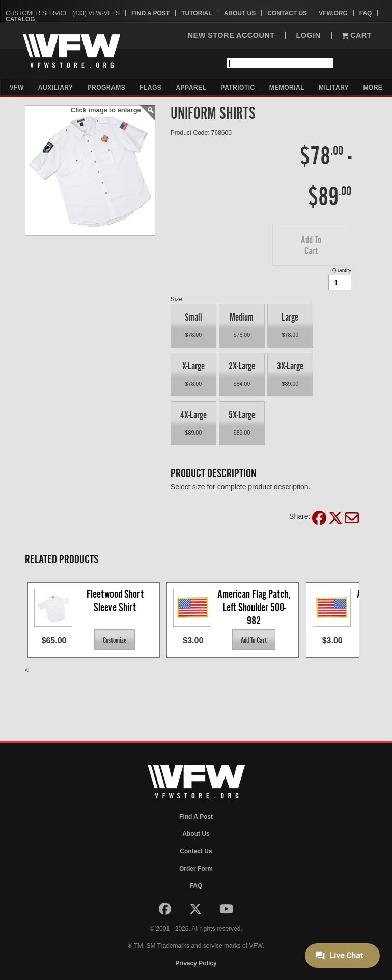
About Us (240, 13)
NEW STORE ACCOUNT (231, 35)
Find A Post (150, 13)
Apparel (191, 88)
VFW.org (333, 13)
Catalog (20, 19)
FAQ (366, 13)
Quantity (342, 270)
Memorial (287, 88)
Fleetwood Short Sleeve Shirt (116, 601)
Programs (107, 88)
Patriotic (237, 88)
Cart (357, 35)
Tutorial (197, 13)
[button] (311, 245)
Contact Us (287, 13)
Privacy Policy (196, 963)
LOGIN (308, 35)
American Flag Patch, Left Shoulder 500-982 (255, 607)
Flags (150, 88)
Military (334, 88)
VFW (17, 88)
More (373, 88)
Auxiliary (56, 88)
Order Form (196, 869)
